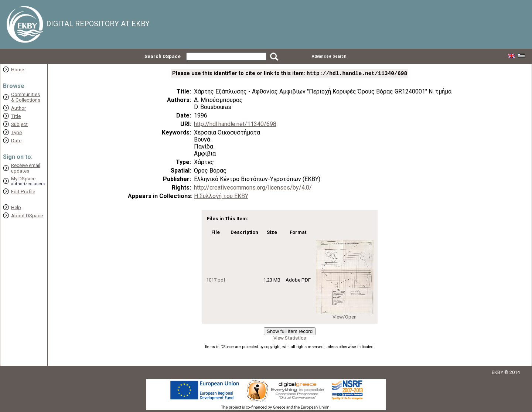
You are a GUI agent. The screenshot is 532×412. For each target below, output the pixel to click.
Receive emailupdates (26, 168)
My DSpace (23, 179)
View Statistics (290, 339)
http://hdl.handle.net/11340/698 (235, 125)
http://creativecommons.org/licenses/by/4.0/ (253, 188)
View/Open (345, 318)
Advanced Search (329, 56)
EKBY (497, 373)
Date (16, 141)
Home (18, 70)
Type (16, 132)
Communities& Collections (26, 97)
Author (18, 108)
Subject (19, 124)
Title (16, 116)
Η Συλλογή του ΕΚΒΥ (221, 197)
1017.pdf (216, 281)
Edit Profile (23, 192)
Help (16, 207)
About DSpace (27, 216)
